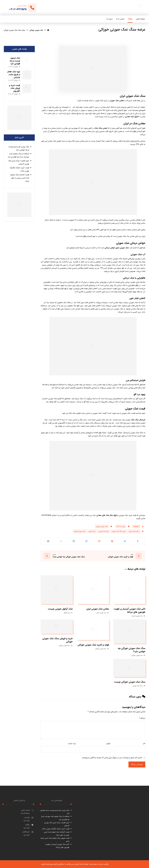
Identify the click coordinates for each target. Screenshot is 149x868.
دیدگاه (142, 718)
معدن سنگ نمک (101, 128)
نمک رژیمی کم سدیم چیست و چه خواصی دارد (19, 148)
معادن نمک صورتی (117, 101)
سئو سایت (93, 864)
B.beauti (136, 526)
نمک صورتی (92, 531)
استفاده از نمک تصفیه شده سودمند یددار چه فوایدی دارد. (18, 155)
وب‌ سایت (72, 743)
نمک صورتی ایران (101, 613)
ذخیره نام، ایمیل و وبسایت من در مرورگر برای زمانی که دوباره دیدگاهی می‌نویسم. (112, 758)
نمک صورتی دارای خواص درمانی (117, 248)
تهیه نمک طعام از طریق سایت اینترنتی (14, 75)
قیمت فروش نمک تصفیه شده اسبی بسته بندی (55, 840)
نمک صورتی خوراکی (102, 526)
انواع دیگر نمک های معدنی (107, 515)
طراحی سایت (103, 864)
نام (144, 743)
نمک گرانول (67, 613)
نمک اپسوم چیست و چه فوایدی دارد (15, 61)
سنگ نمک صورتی (134, 531)
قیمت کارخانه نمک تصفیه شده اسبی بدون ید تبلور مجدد (20, 178)
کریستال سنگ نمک (138, 420)
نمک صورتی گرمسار (137, 616)
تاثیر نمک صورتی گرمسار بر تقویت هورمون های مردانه (57, 846)
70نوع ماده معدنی (132, 117)
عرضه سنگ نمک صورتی (119, 531)
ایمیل (108, 743)
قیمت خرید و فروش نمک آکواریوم (15, 88)
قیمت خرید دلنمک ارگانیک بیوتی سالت (19, 169)
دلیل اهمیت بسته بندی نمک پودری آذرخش (19, 162)
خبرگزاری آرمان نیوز (57, 864)
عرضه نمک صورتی (104, 531)
